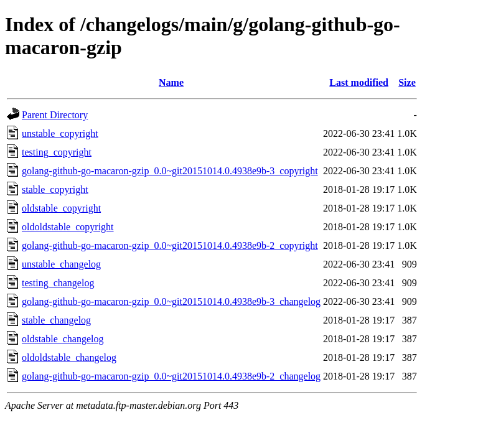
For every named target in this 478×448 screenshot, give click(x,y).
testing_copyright (57, 152)
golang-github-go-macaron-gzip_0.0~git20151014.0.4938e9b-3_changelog (171, 301)
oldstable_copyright (61, 208)
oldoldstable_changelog (69, 357)
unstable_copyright (60, 133)
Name (171, 82)
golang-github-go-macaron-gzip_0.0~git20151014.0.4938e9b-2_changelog (171, 376)
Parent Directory (55, 115)
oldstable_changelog (63, 339)
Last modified (359, 82)
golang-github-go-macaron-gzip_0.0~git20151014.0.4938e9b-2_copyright (170, 245)
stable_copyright (55, 189)
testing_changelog (58, 283)
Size (407, 82)
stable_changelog (56, 320)
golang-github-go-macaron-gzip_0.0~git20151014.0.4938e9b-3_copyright (170, 171)
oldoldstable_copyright (68, 227)
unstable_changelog (61, 264)
